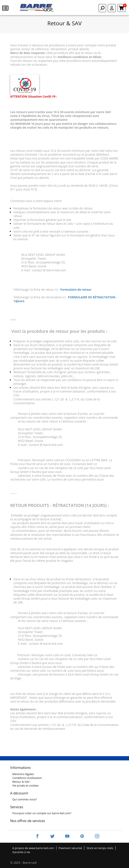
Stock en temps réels (100, 848)
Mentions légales (23, 774)
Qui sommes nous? (25, 799)
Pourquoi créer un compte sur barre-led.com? (42, 813)
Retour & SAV (21, 782)
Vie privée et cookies (26, 785)
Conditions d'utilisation (27, 778)
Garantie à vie (21, 852)
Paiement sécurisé (70, 848)
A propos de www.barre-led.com (33, 848)
